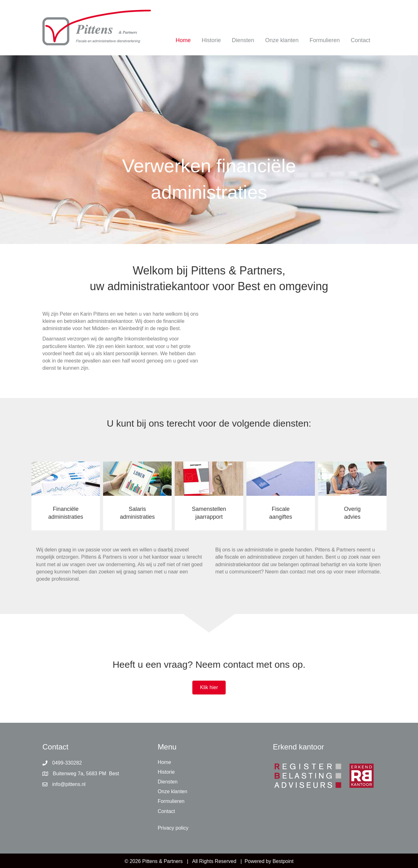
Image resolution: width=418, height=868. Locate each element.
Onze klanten (282, 40)
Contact (360, 40)
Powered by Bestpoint (269, 861)
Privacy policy (173, 828)
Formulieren (325, 40)
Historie (211, 40)
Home (183, 40)
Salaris (137, 509)
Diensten (243, 40)
